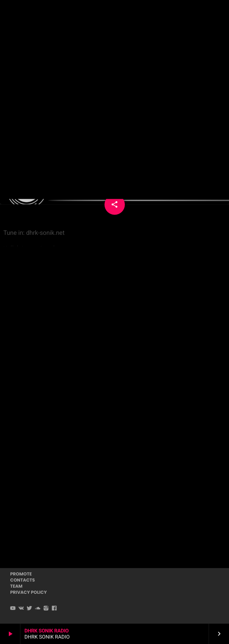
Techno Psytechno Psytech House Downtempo (114, 85)
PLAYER (205, 13)
